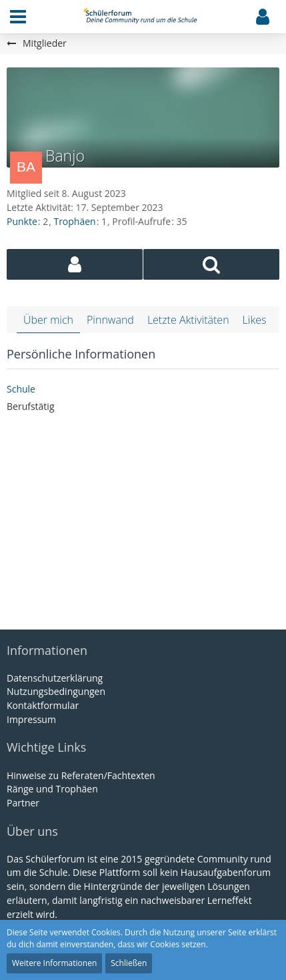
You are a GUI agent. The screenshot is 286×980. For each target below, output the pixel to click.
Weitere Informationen (54, 963)
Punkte (22, 221)
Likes (255, 320)
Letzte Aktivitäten (188, 320)
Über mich (48, 320)
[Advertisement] (143, 523)
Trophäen (74, 221)
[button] (18, 17)
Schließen (129, 963)
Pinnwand (110, 320)
